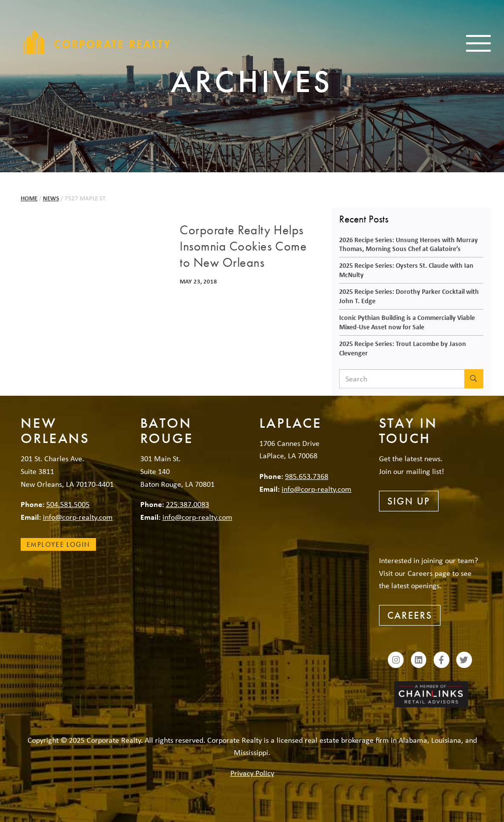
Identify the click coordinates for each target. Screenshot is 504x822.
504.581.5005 (68, 504)
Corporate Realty (97, 42)
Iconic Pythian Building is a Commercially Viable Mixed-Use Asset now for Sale (407, 322)
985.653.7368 (307, 476)
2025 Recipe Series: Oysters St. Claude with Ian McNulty (406, 270)
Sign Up (409, 501)
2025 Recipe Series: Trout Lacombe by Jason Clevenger (403, 348)
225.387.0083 (188, 504)
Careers (410, 615)
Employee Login (58, 544)
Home (29, 198)
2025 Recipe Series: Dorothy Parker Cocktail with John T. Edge (409, 296)
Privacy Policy (252, 773)
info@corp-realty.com (78, 517)
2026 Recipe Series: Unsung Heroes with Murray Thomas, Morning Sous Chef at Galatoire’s (409, 244)
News (51, 198)
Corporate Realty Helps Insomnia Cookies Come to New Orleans (243, 247)
